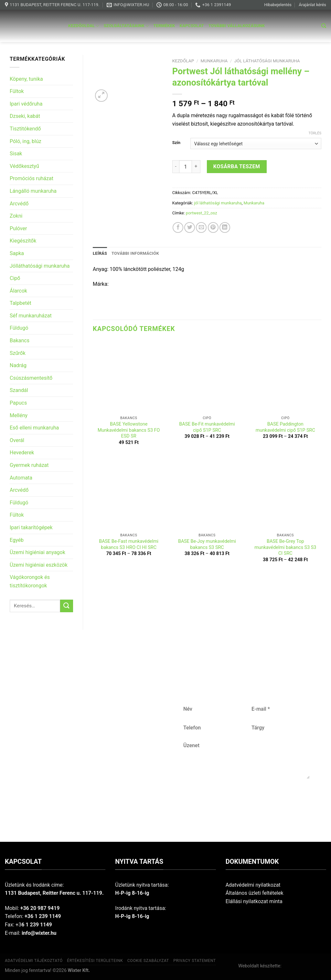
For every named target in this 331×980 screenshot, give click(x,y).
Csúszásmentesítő (31, 378)
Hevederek (22, 453)
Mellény (19, 415)
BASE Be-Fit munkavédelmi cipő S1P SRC (207, 427)
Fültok (17, 91)
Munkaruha (214, 61)
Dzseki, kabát (25, 116)
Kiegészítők (23, 241)
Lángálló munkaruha (33, 191)
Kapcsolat (192, 26)
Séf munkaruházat (31, 316)
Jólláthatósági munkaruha (40, 266)
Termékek (164, 26)
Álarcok (18, 291)
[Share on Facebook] (178, 227)
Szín (176, 143)
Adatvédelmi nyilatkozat (253, 885)
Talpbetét (21, 303)
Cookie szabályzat (148, 961)
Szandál (19, 390)
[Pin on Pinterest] (213, 227)
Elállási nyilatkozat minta (254, 901)
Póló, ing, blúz (26, 141)
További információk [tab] (135, 253)
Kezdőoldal (84, 26)
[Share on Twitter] (190, 227)
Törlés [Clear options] (315, 133)
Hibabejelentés (278, 5)
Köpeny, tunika (26, 79)
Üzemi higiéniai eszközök (39, 565)
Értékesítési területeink (95, 961)
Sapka (17, 253)
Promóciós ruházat (32, 178)
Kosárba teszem (237, 166)
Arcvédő (19, 204)
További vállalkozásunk (237, 26)
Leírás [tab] (100, 253)
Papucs (18, 403)
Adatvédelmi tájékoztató (34, 961)
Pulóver (18, 228)
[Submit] (67, 606)
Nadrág (18, 365)
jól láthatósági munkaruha (267, 61)
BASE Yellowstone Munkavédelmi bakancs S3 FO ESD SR (129, 430)
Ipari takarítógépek (31, 527)
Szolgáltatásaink (126, 26)
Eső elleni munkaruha (34, 428)
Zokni (16, 216)
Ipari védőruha (26, 104)
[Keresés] (324, 26)
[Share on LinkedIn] (225, 227)
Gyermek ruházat (29, 465)
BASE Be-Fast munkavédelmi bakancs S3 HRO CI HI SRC (129, 544)
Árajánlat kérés (312, 5)
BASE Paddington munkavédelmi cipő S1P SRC (285, 427)
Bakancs (20, 340)
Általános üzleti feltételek (255, 893)
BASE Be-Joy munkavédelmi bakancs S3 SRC (207, 544)
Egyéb (17, 540)
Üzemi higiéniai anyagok (37, 552)
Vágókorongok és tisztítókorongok (30, 581)
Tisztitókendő (25, 129)
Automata (21, 478)
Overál (17, 440)
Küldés (246, 800)
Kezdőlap (183, 61)
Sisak (16, 154)
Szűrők (18, 353)
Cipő (15, 278)
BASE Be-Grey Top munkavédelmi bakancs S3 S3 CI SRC (285, 547)
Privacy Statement (195, 961)
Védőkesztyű (24, 166)
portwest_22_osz (202, 213)
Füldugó (19, 328)
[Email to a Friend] (201, 227)
